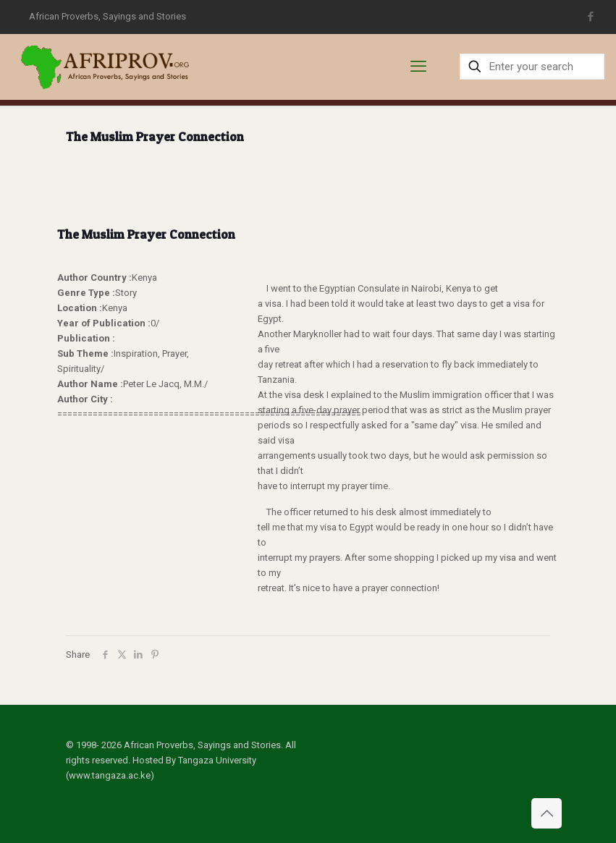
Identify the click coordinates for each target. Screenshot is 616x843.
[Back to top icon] (547, 813)
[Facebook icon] (590, 17)
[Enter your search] (532, 67)
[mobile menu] (418, 67)
